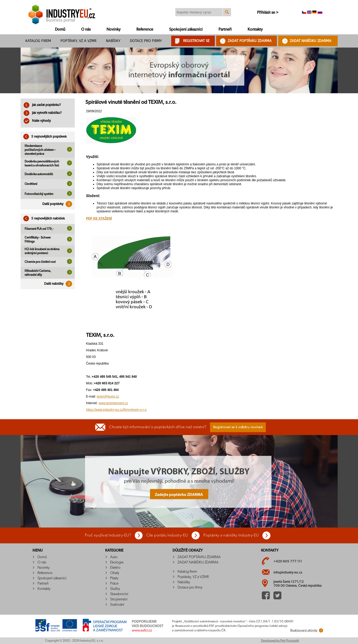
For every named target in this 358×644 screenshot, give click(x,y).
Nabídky (113, 41)
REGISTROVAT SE (196, 41)
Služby (115, 589)
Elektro (115, 568)
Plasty (114, 578)
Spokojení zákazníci (186, 29)
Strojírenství (119, 599)
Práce (114, 584)
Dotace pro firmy (146, 41)
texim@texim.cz (108, 396)
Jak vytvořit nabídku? (42, 113)
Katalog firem (38, 41)
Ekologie (117, 562)
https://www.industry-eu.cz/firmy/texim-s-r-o (116, 410)
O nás (86, 29)
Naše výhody (37, 121)
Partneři (225, 29)
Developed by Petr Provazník (280, 641)
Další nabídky (59, 284)
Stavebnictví (119, 594)
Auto (114, 557)
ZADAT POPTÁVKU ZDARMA (250, 41)
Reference (145, 29)
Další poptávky (59, 204)
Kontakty (255, 29)
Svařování (117, 605)
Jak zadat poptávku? (42, 105)
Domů (60, 29)
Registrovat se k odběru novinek (238, 427)
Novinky (113, 29)
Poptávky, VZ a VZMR (78, 41)
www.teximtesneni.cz (113, 403)
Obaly (115, 573)
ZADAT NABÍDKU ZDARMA (311, 41)
